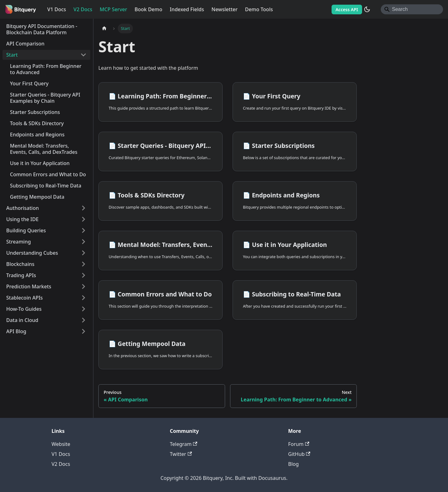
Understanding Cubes (32, 253)
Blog (294, 464)
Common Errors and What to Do (48, 174)
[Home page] (104, 28)
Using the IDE (22, 219)
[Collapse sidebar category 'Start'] (83, 55)
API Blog (16, 331)
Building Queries (26, 230)
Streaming (19, 242)
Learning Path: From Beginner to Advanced (46, 69)
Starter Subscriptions (35, 112)
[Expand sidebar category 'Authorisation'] (83, 208)
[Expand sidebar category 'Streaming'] (83, 242)
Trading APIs (21, 275)
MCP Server (113, 9)
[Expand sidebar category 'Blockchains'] (83, 264)
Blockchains (20, 264)
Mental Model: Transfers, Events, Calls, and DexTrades (44, 149)
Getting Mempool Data (37, 197)
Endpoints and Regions (37, 135)
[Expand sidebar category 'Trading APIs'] (83, 275)
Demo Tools (259, 9)
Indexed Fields (187, 9)
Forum (299, 444)
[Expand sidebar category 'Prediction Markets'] (83, 286)
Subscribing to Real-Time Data (46, 186)
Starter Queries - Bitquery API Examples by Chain (45, 98)
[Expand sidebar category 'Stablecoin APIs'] (83, 298)
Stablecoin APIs (24, 298)
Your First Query (29, 83)
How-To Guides (24, 309)
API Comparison (25, 44)
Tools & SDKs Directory (37, 123)
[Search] (412, 9)
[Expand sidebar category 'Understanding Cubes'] (83, 253)
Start (12, 55)
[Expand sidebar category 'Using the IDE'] (83, 219)
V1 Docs (57, 9)
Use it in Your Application (40, 163)
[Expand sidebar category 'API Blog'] (83, 331)
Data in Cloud (22, 320)
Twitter (181, 454)
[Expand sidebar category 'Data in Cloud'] (83, 320)
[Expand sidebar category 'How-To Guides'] (83, 309)
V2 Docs (83, 9)
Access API (347, 9)
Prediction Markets (29, 286)
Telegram (184, 444)
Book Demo (148, 9)
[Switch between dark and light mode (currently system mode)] (367, 9)
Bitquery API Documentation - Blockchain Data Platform (42, 29)
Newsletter (224, 9)
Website (61, 444)
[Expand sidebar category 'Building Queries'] (83, 230)
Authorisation (23, 208)
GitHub (299, 454)
